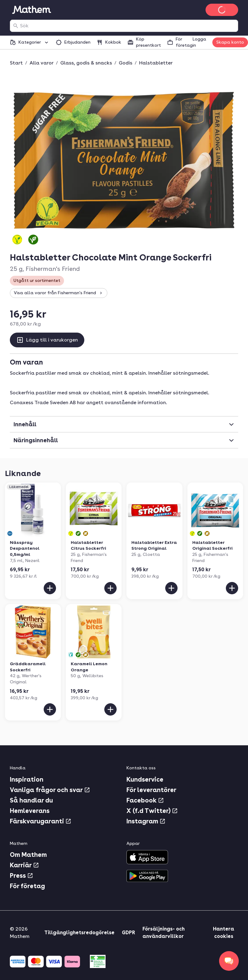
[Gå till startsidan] (31, 10)
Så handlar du (31, 800)
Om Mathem (28, 855)
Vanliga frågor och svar (50, 790)
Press (22, 876)
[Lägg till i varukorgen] (50, 588)
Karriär (24, 865)
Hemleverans (30, 811)
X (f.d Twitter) (152, 811)
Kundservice (145, 779)
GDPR (128, 933)
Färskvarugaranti (41, 821)
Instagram (146, 821)
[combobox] (128, 26)
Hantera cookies (224, 933)
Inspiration (27, 779)
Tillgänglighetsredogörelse (79, 933)
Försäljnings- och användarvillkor (164, 933)
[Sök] (16, 26)
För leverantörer (151, 790)
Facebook (145, 800)
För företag (27, 886)
